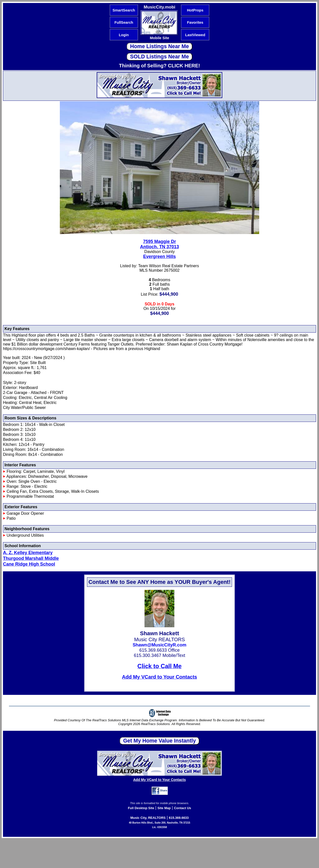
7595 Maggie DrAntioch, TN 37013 (159, 244)
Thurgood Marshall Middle (31, 558)
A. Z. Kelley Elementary (28, 553)
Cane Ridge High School (29, 564)
